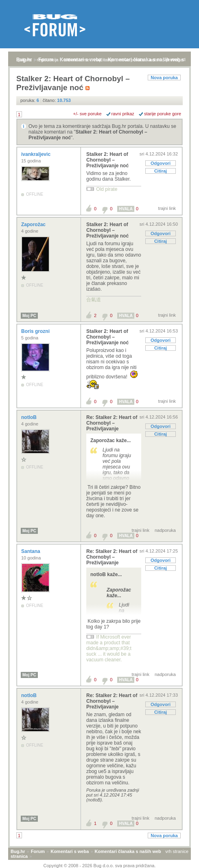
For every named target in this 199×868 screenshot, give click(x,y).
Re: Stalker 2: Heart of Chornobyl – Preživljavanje (112, 423)
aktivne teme (77, 60)
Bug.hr (18, 851)
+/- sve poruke (87, 114)
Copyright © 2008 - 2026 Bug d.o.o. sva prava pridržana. (100, 866)
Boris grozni (36, 331)
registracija (48, 60)
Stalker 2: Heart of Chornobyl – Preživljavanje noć (107, 160)
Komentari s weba (70, 851)
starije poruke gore (163, 114)
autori (155, 60)
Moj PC (29, 316)
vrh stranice (177, 851)
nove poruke (132, 60)
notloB (30, 417)
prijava (25, 60)
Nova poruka (164, 78)
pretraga (174, 60)
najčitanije (104, 60)
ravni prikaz (123, 114)
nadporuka (165, 530)
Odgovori (161, 163)
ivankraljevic (36, 154)
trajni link (167, 208)
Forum (38, 851)
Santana (31, 551)
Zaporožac (34, 225)
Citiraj (161, 171)
